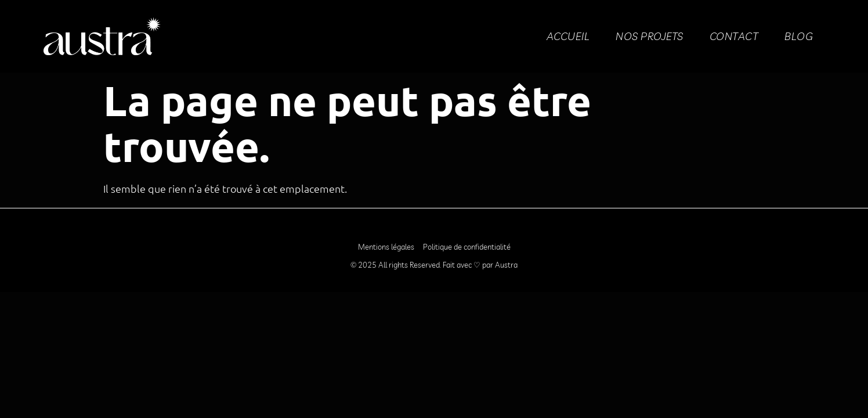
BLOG (799, 36)
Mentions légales (386, 247)
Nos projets (650, 36)
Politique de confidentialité (467, 247)
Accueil (568, 36)
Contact (734, 36)
